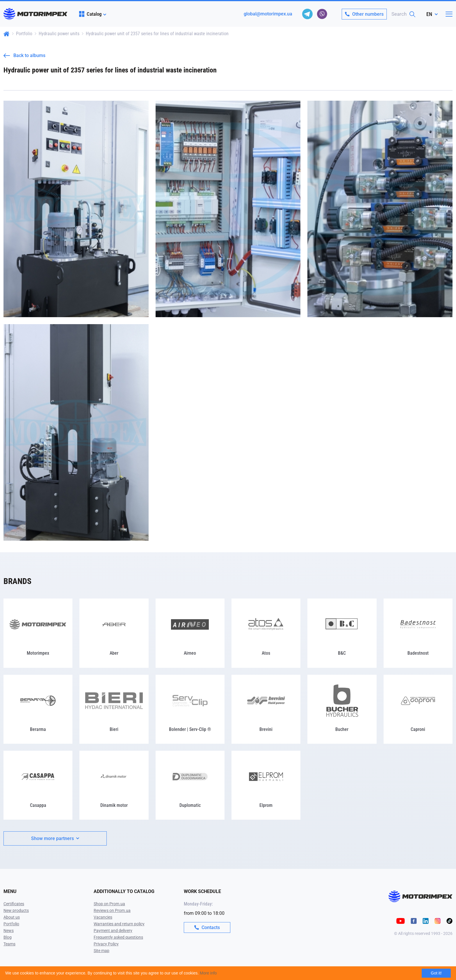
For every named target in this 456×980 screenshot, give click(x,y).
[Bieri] (114, 709)
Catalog (90, 14)
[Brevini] (266, 709)
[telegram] (307, 14)
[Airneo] (190, 633)
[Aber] (114, 633)
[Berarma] (38, 709)
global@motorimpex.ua (268, 14)
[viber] (322, 14)
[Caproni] (418, 709)
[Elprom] (266, 785)
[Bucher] (342, 709)
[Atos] (266, 633)
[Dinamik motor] (114, 785)
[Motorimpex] (38, 633)
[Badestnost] (418, 633)
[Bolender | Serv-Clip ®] (190, 709)
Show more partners (55, 838)
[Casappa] (38, 785)
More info (208, 973)
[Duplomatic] (190, 785)
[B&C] (342, 633)
